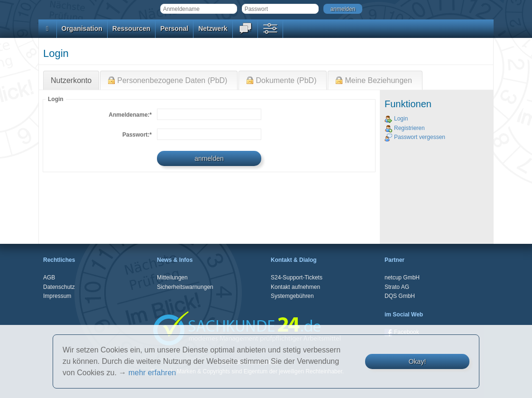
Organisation (82, 28)
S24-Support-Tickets (297, 278)
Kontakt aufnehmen (295, 287)
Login (396, 119)
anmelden (343, 9)
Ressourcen (131, 28)
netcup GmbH (402, 278)
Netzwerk (213, 28)
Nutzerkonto (71, 80)
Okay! (417, 361)
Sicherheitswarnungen (185, 287)
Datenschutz (59, 287)
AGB (49, 278)
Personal (174, 28)
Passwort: (137, 135)
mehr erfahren (152, 373)
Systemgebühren (292, 296)
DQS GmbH (400, 296)
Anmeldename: (130, 115)
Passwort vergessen (415, 137)
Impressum (57, 296)
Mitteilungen (172, 278)
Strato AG (397, 287)
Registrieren (405, 128)
